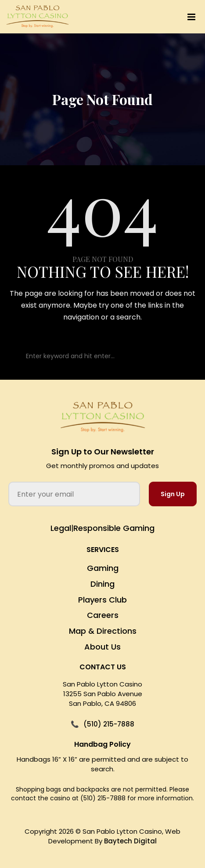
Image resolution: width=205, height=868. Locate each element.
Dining (102, 584)
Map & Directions (103, 631)
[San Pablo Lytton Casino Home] (103, 417)
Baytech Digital (130, 841)
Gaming (103, 568)
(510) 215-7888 (109, 724)
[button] (148, 17)
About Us (102, 647)
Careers (103, 615)
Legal (61, 528)
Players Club (102, 600)
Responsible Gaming (114, 528)
